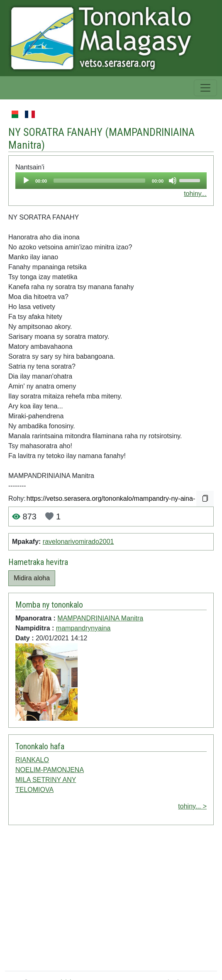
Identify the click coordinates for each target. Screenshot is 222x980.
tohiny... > (192, 806)
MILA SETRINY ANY (46, 780)
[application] (111, 181)
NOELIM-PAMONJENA (50, 770)
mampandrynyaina (83, 628)
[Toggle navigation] (205, 88)
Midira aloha (32, 578)
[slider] (99, 181)
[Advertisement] (102, 900)
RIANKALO (32, 760)
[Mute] (173, 181)
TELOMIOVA (34, 790)
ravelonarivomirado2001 (78, 542)
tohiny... (195, 194)
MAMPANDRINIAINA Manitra (100, 618)
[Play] (26, 181)
